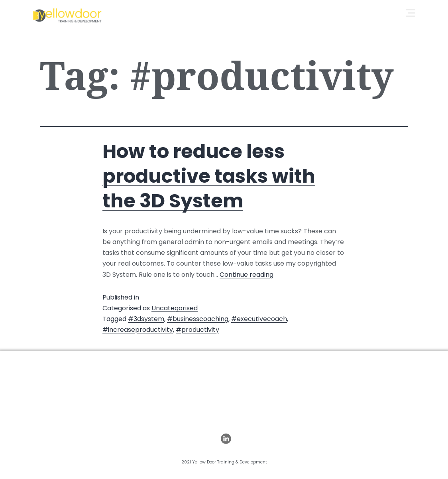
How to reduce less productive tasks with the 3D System (209, 176)
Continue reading (247, 275)
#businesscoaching (198, 319)
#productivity (197, 330)
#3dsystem (146, 319)
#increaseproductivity (138, 330)
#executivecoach (259, 319)
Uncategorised (175, 308)
